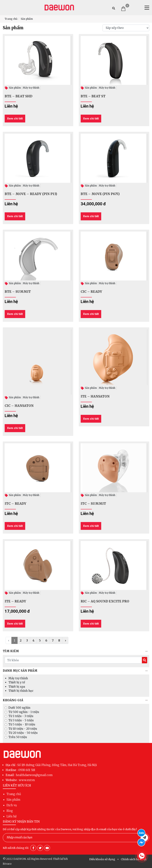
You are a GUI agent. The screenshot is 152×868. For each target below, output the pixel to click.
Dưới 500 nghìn (19, 708)
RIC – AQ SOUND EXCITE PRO (105, 601)
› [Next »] (65, 640)
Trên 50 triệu (18, 737)
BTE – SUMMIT (18, 292)
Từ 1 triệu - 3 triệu (21, 716)
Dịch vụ (12, 805)
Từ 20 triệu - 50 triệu (23, 733)
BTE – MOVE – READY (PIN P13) (31, 194)
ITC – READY (15, 504)
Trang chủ (11, 19)
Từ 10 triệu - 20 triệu (23, 729)
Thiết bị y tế (17, 682)
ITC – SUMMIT (93, 504)
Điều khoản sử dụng (102, 859)
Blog (10, 811)
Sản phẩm (27, 19)
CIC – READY (91, 292)
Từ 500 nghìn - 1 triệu (24, 712)
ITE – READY (15, 601)
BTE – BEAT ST (93, 96)
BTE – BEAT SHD (18, 96)
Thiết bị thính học (21, 691)
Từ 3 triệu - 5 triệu (21, 720)
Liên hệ (12, 816)
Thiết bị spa (17, 687)
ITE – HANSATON (95, 396)
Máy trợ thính (31, 88)
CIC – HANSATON (19, 406)
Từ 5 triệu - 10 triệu (22, 724)
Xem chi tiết (15, 119)
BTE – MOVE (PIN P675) (100, 194)
